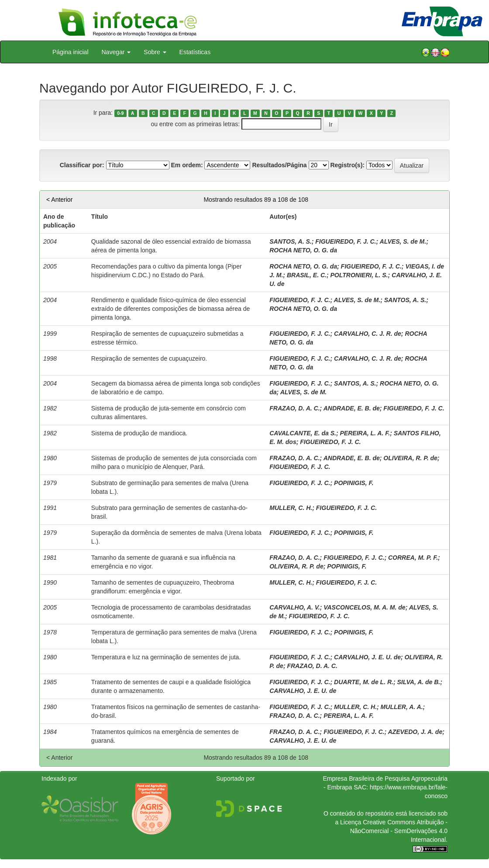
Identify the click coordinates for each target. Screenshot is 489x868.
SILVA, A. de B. (418, 682)
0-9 (120, 113)
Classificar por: (82, 165)
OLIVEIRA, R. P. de (410, 458)
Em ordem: (187, 165)
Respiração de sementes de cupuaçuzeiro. (149, 358)
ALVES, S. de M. (403, 241)
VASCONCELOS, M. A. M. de (364, 607)
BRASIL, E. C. (307, 275)
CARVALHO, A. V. (294, 607)
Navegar (116, 52)
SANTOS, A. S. (290, 241)
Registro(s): (347, 165)
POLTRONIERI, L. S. (359, 275)
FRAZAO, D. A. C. (294, 408)
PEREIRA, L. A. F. (365, 433)
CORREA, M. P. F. (413, 558)
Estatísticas (195, 52)
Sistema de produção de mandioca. (139, 433)
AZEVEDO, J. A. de (415, 732)
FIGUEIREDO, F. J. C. (346, 241)
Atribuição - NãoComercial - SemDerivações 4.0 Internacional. (399, 831)
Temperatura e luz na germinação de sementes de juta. (166, 657)
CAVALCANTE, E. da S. (303, 433)
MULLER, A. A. (402, 707)
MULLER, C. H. (291, 508)
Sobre (155, 52)
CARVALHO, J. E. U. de (367, 657)
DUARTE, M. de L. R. (364, 682)
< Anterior (59, 200)
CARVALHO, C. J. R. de (368, 334)
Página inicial (71, 52)
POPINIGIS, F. (354, 483)
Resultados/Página (279, 165)
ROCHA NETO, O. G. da (303, 250)
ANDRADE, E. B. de (352, 408)
